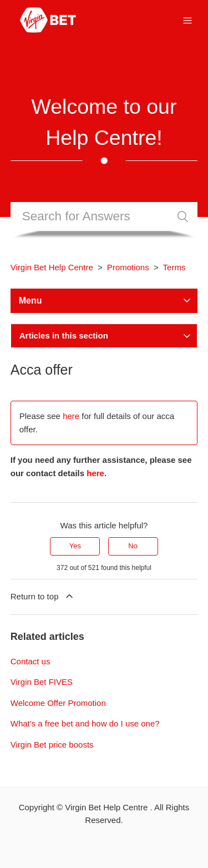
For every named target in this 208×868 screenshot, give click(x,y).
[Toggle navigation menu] (187, 20)
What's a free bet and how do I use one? (85, 723)
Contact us (31, 661)
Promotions (128, 267)
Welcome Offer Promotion (58, 703)
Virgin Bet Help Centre (52, 267)
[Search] (104, 216)
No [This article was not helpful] (133, 546)
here (71, 416)
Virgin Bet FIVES (42, 682)
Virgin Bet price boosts (52, 745)
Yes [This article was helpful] (75, 546)
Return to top (43, 596)
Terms (174, 267)
